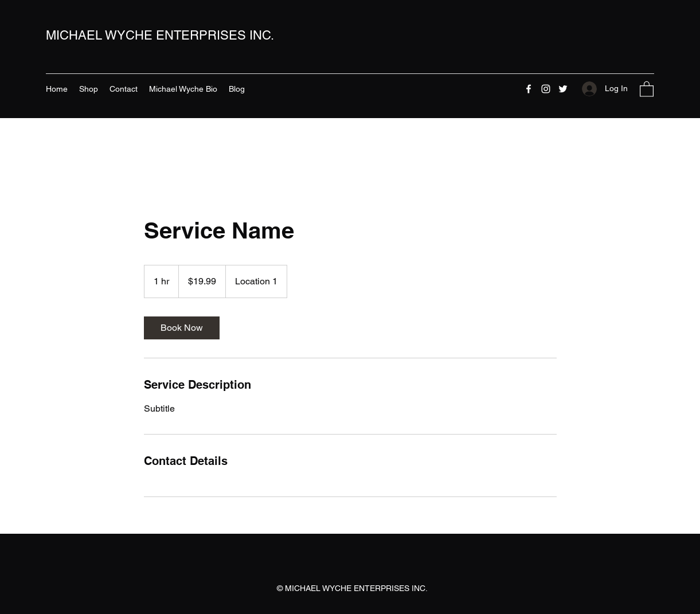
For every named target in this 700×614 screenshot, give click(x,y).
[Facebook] (529, 89)
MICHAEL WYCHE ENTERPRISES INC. (160, 35)
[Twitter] (563, 89)
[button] (647, 89)
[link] (182, 328)
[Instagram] (546, 89)
